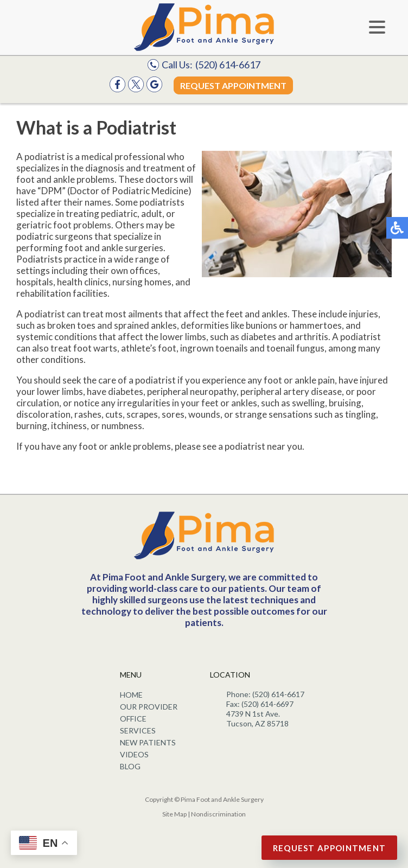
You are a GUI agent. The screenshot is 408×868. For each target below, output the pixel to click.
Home (131, 695)
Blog (130, 766)
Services (138, 730)
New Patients (148, 742)
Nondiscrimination (218, 814)
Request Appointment (233, 85)
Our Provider (149, 707)
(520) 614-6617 (228, 65)
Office (133, 719)
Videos (134, 754)
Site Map (174, 814)
